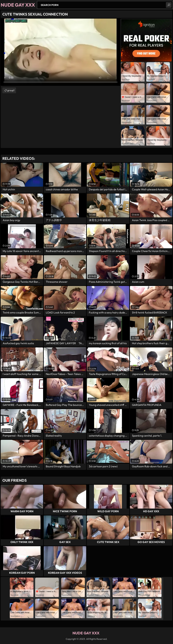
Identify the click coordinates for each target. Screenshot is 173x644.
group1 (11, 90)
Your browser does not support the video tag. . (60, 52)
